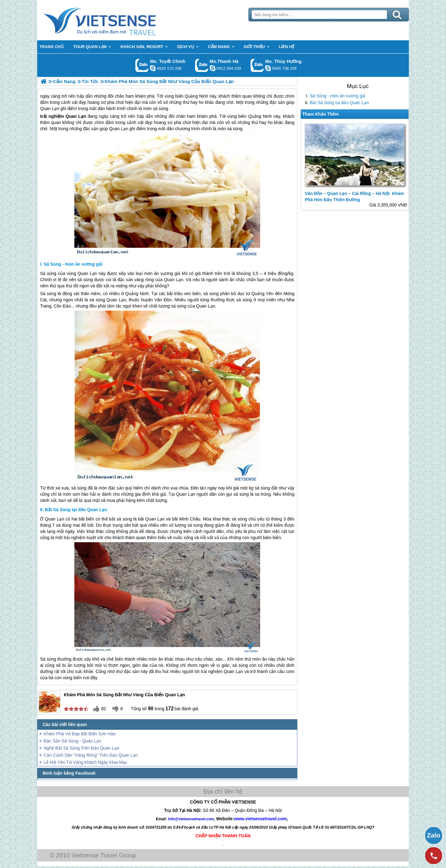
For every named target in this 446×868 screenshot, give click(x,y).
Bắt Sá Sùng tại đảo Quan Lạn (339, 103)
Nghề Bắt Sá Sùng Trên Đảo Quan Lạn (81, 748)
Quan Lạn (76, 116)
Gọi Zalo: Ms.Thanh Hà (202, 65)
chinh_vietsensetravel (153, 68)
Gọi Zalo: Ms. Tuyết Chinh (142, 65)
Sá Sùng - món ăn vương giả (338, 96)
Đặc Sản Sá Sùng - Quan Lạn (72, 741)
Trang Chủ (115, 20)
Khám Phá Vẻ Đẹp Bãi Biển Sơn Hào (80, 734)
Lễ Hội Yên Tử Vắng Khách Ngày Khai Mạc (85, 762)
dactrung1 (268, 68)
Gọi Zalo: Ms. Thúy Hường (257, 65)
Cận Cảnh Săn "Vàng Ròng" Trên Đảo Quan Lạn (91, 755)
